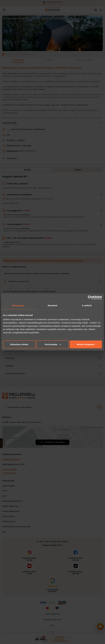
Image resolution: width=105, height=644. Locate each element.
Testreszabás (53, 344)
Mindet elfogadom (86, 344)
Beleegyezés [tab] (18, 305)
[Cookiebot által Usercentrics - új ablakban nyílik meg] (90, 298)
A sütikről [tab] (87, 305)
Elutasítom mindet (19, 344)
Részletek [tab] (52, 305)
